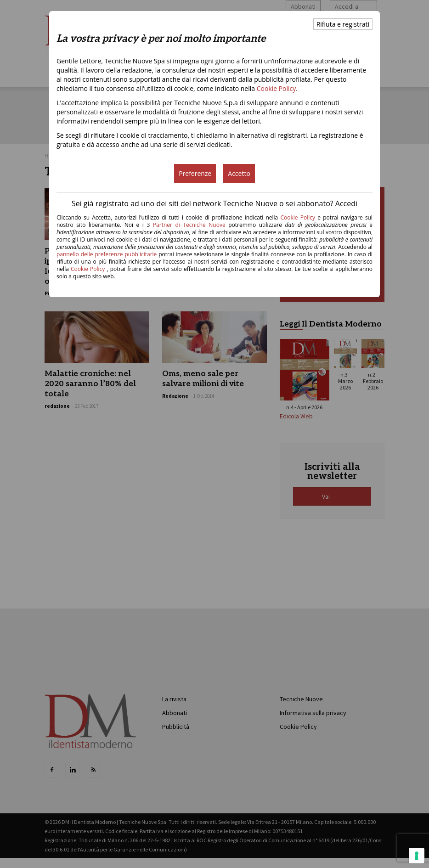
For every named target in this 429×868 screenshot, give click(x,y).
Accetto (239, 173)
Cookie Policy (277, 88)
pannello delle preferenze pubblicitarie (107, 254)
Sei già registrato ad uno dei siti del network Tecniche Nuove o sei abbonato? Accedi (214, 203)
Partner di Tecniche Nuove (191, 225)
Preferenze (195, 173)
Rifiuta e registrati (343, 24)
